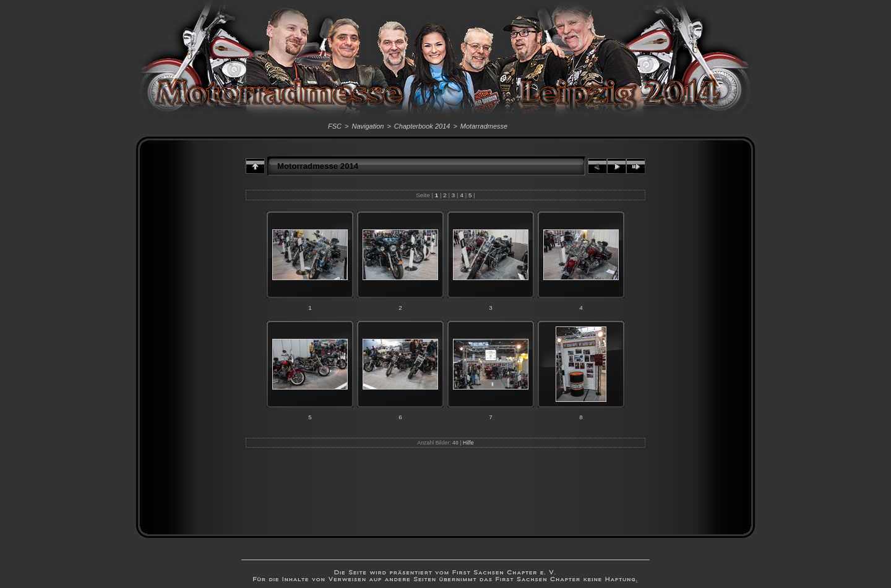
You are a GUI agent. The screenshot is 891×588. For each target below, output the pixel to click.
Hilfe (468, 443)
